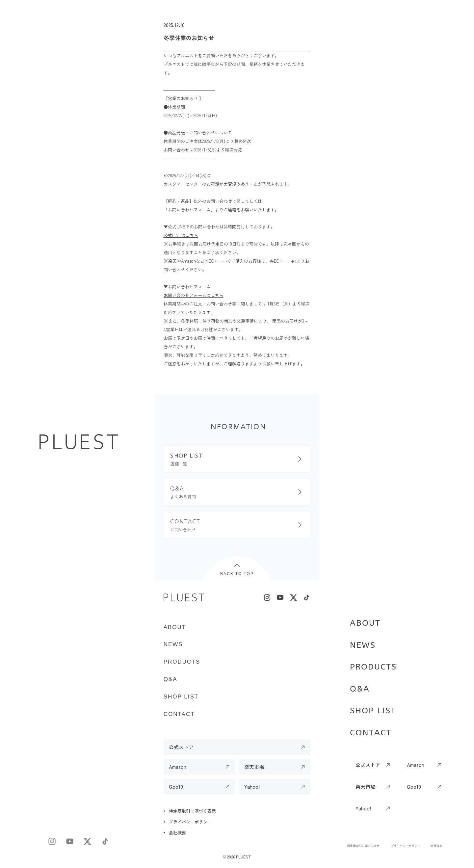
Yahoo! (363, 808)
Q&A (360, 689)
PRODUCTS (373, 667)
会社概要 (436, 846)
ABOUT (365, 623)
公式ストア (368, 765)
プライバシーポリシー (406, 846)
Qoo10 (414, 787)
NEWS (363, 645)
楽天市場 (365, 787)
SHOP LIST (373, 711)
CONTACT (371, 733)
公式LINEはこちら (181, 235)
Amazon (416, 765)
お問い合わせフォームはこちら (194, 295)
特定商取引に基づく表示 (363, 846)
